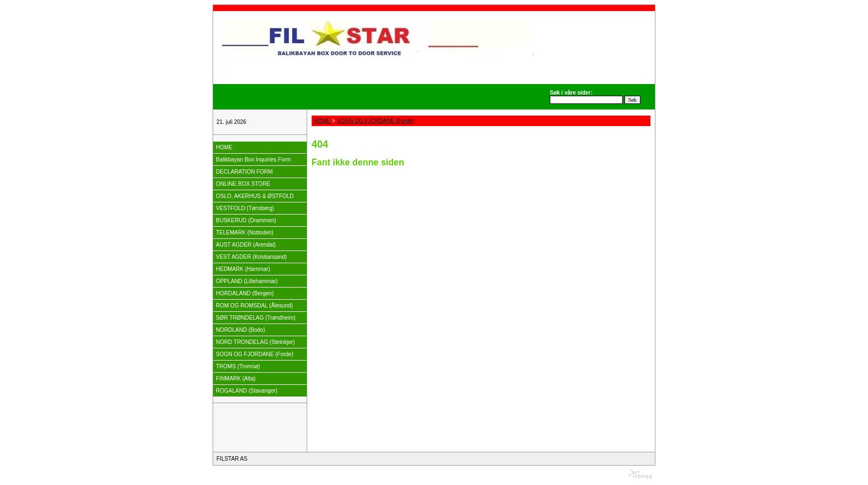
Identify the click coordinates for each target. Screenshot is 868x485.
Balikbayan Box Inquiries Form (254, 160)
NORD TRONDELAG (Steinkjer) (255, 342)
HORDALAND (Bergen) (245, 293)
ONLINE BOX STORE (243, 184)
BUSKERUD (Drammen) (246, 220)
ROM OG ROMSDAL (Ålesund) (254, 306)
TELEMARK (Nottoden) (245, 233)
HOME (224, 147)
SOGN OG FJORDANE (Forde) (255, 354)
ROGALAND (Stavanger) (247, 391)
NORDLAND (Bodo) (241, 330)
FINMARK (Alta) (236, 379)
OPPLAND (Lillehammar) (247, 281)
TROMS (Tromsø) (238, 366)
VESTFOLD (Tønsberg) (245, 208)
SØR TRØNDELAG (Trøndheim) (256, 318)
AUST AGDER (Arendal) (246, 245)
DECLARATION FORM (244, 172)
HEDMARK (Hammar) (243, 269)
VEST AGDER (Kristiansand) (251, 257)
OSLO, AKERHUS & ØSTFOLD (255, 196)
